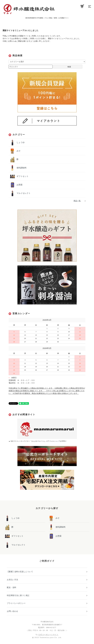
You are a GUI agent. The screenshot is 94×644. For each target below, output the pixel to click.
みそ (18, 151)
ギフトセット (22, 176)
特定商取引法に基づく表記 (18, 595)
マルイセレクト (23, 193)
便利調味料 (21, 168)
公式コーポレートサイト (48, 635)
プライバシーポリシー (16, 603)
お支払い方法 (12, 580)
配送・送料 (12, 587)
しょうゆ (20, 142)
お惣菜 (19, 185)
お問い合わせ (12, 611)
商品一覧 (77, 201)
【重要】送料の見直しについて (20, 572)
